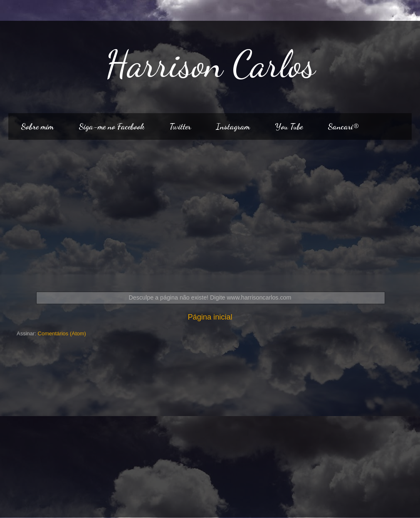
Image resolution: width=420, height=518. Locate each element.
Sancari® (343, 126)
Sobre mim (37, 126)
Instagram (233, 126)
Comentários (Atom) (62, 333)
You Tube (289, 126)
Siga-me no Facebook (111, 126)
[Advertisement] (210, 211)
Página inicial (210, 317)
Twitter (180, 126)
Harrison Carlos (210, 64)
